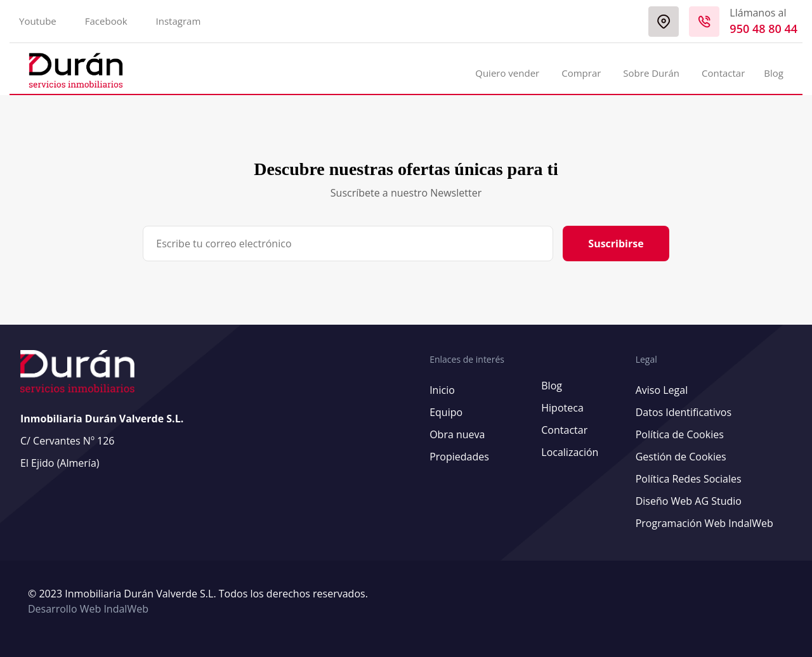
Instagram (179, 21)
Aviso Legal (662, 390)
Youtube (38, 21)
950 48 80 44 (763, 29)
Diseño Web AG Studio (689, 501)
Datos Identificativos (684, 412)
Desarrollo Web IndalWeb (88, 609)
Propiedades (459, 457)
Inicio (442, 390)
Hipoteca (562, 408)
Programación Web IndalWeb (704, 523)
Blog (774, 73)
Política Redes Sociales (689, 479)
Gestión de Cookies (681, 457)
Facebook (106, 21)
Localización (570, 452)
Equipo (446, 412)
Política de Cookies (680, 434)
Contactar (723, 73)
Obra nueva (457, 434)
